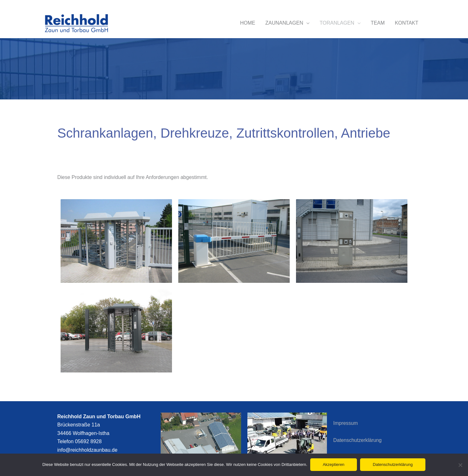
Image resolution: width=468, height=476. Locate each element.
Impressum (346, 423)
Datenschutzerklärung (358, 440)
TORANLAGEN (337, 23)
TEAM (378, 23)
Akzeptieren (334, 465)
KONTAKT (406, 23)
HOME (248, 23)
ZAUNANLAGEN (284, 23)
